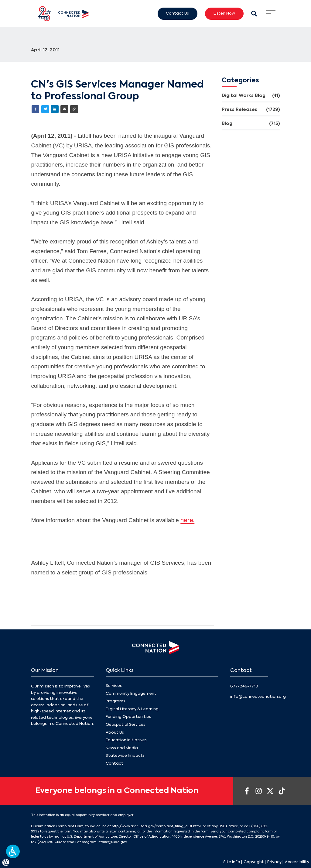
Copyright (254, 862)
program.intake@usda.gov (104, 842)
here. (187, 520)
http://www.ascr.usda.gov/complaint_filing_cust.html (156, 826)
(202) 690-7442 (50, 842)
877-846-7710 (244, 686)
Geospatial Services (125, 725)
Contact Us (177, 13)
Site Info (232, 862)
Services (114, 686)
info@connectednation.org (258, 697)
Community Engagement (131, 694)
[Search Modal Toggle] (254, 14)
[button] (13, 851)
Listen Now (224, 13)
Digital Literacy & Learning (132, 709)
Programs (115, 702)
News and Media (122, 748)
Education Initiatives (126, 741)
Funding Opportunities (128, 717)
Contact (114, 764)
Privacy (274, 862)
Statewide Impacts (125, 756)
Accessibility (297, 862)
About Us (115, 733)
